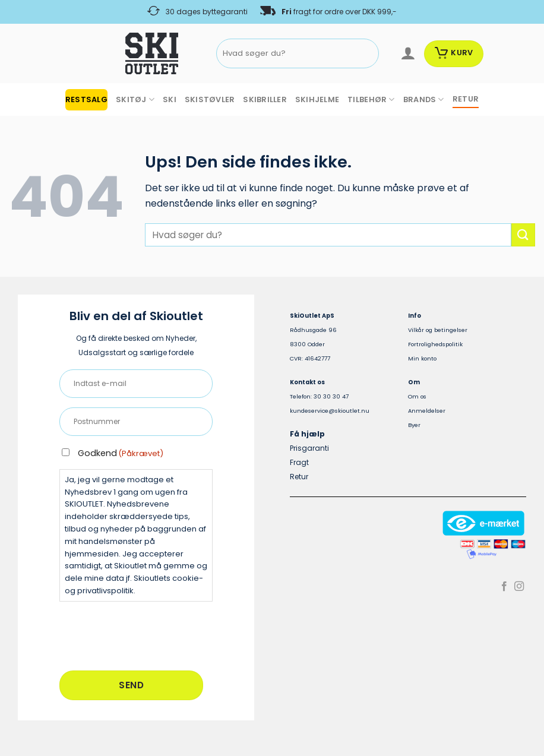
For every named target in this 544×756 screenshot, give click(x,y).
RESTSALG (86, 99)
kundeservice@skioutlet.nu (330, 411)
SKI (170, 99)
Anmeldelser (427, 411)
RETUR (466, 99)
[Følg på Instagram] (519, 587)
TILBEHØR (371, 99)
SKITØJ (135, 99)
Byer (414, 425)
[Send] (367, 54)
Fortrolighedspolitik (435, 344)
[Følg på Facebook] (504, 587)
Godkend (121, 453)
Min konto (422, 358)
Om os (417, 396)
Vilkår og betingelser (438, 330)
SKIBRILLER (265, 99)
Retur (299, 477)
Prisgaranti (309, 448)
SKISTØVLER (210, 99)
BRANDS (424, 99)
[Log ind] (408, 53)
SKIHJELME (317, 99)
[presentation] (150, 634)
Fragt (299, 462)
